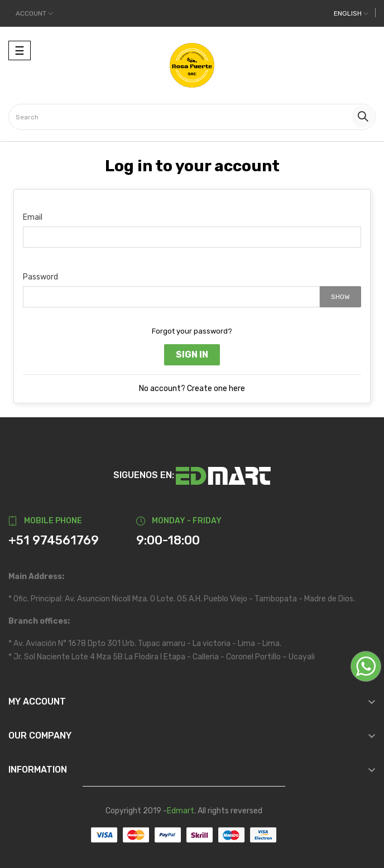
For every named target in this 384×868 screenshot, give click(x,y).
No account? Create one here (192, 389)
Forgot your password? (192, 331)
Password (40, 277)
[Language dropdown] (351, 13)
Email (33, 217)
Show (340, 297)
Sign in (192, 355)
